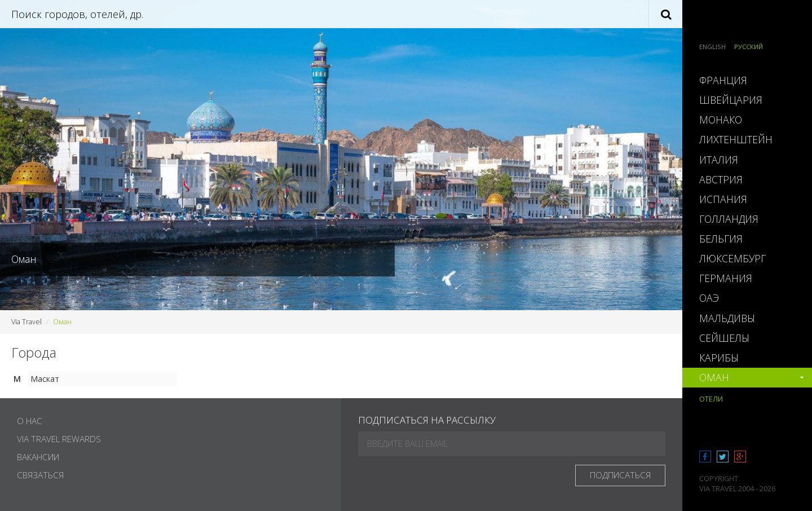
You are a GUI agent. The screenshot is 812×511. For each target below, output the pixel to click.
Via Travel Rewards (59, 439)
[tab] (747, 80)
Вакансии (38, 457)
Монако (721, 120)
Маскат (45, 379)
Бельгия (721, 239)
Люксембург (732, 258)
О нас (30, 421)
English (712, 47)
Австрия (721, 179)
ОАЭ (709, 298)
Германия (726, 278)
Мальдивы (727, 318)
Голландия (729, 219)
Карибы (719, 358)
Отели (711, 399)
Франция (723, 80)
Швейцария (731, 100)
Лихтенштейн (736, 139)
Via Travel (27, 322)
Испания (723, 199)
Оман (714, 377)
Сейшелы (724, 338)
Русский (749, 47)
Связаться (40, 475)
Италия (719, 160)
